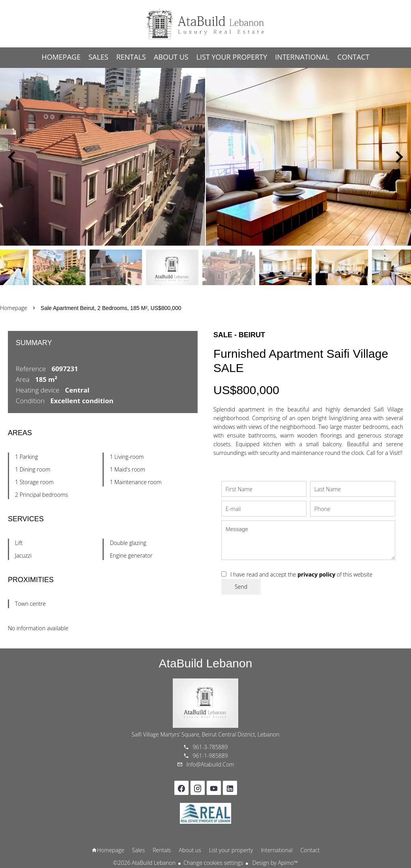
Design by (274, 863)
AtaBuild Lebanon (206, 663)
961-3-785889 (210, 747)
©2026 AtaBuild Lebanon (144, 863)
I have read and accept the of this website (301, 574)
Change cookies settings (213, 863)
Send (241, 587)
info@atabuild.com (210, 764)
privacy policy (316, 574)
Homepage (205, 24)
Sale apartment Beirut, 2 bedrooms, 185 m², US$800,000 (111, 308)
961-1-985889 (210, 756)
